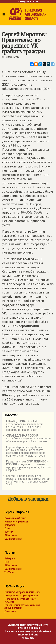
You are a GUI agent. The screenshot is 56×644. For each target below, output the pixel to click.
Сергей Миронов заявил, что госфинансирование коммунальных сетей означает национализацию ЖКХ (27, 480)
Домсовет (10, 611)
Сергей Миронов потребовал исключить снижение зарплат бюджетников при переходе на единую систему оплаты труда (24, 452)
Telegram (10, 525)
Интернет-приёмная (16, 522)
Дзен (7, 528)
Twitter (9, 532)
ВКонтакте (11, 535)
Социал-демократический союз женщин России (22, 606)
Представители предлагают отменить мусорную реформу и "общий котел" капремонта (27, 466)
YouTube (9, 572)
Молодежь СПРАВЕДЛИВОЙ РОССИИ (20, 600)
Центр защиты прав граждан (21, 596)
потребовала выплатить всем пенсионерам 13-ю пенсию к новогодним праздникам (23, 426)
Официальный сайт (15, 518)
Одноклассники (13, 539)
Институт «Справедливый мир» (22, 592)
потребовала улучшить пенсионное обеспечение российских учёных (27, 439)
